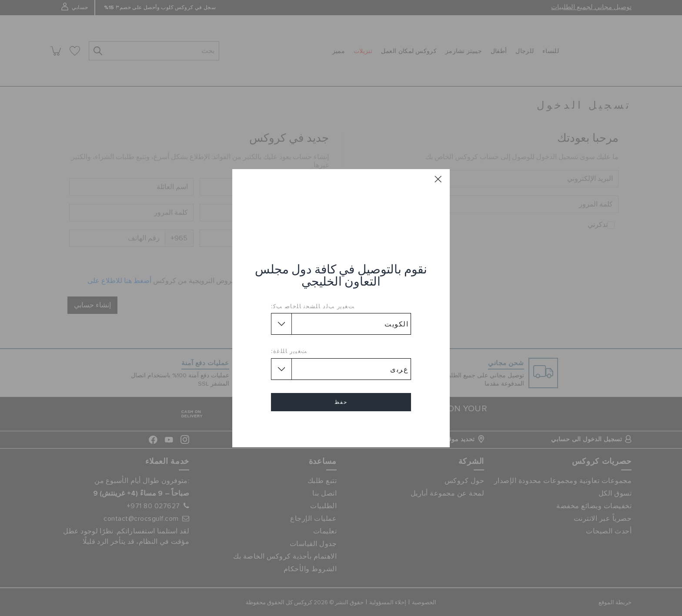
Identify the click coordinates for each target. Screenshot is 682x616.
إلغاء (341, 427)
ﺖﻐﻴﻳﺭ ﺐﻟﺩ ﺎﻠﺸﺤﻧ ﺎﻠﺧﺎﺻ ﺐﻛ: (313, 306)
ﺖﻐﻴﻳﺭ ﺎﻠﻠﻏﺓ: (289, 351)
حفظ (341, 402)
